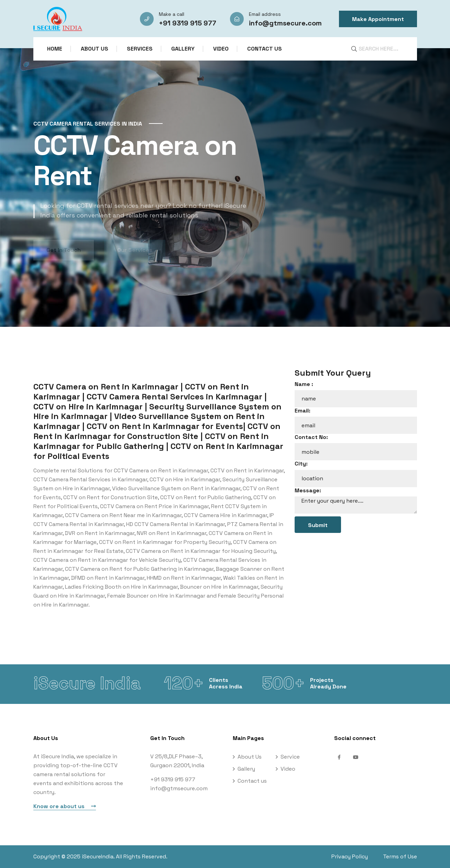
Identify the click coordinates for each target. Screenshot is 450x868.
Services (140, 49)
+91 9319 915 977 (188, 23)
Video (221, 49)
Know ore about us (65, 806)
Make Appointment (378, 19)
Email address (265, 14)
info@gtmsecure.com (285, 23)
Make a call (172, 14)
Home (55, 49)
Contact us (265, 49)
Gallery (183, 49)
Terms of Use (400, 856)
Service (290, 757)
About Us (95, 49)
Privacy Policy (350, 856)
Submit (318, 525)
